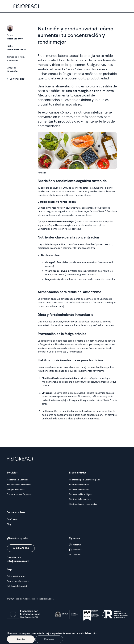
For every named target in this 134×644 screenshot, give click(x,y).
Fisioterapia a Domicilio (18, 480)
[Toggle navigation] (119, 6)
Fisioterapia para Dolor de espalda (85, 480)
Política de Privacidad (17, 586)
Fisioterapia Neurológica (80, 494)
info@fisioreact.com (18, 561)
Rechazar (49, 639)
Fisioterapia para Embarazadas (83, 504)
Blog (9, 524)
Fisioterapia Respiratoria (80, 499)
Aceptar (21, 639)
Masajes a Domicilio (16, 489)
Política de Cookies (16, 576)
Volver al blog (17, 79)
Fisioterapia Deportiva (79, 485)
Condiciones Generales (18, 581)
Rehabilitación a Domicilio (19, 485)
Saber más (91, 633)
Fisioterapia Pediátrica (79, 489)
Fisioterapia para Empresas (19, 494)
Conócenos (12, 519)
